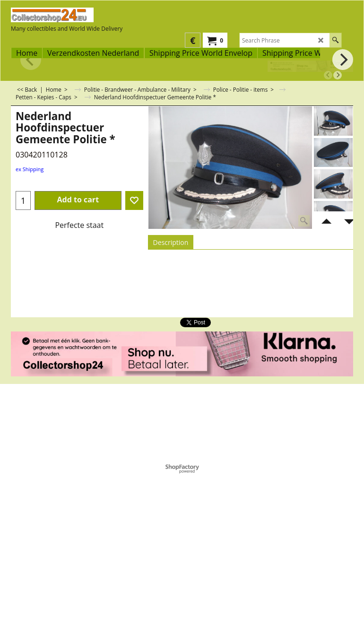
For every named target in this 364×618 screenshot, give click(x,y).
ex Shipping (30, 169)
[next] (338, 75)
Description (171, 242)
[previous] (328, 75)
